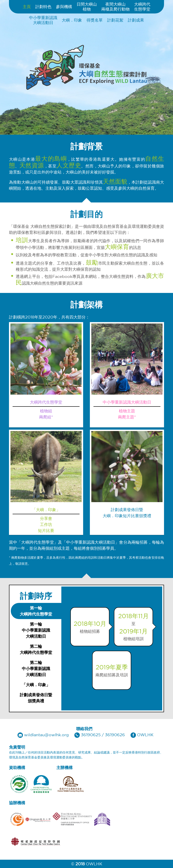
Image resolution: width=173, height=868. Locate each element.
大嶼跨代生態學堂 (142, 7)
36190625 (91, 735)
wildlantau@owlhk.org (46, 735)
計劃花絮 (115, 20)
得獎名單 (95, 20)
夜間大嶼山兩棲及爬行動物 (115, 7)
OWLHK (145, 735)
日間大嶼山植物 (87, 7)
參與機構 (64, 7)
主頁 (27, 7)
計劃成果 (136, 20)
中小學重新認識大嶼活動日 (43, 20)
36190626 (115, 735)
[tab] (36, 611)
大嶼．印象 (72, 20)
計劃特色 (43, 7)
